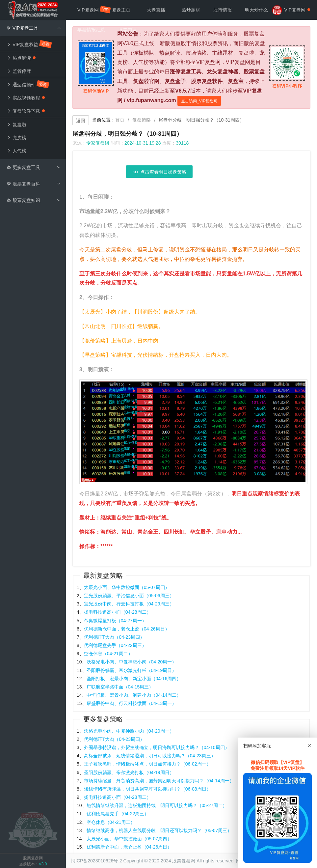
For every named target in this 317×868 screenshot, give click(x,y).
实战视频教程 (26, 98)
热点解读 (21, 58)
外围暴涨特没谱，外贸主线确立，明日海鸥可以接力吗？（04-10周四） (157, 747)
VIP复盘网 (91, 10)
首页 (120, 120)
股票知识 (127, 30)
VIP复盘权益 (29, 44)
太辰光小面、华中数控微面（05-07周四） (127, 587)
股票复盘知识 (34, 200)
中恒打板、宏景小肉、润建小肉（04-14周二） (134, 695)
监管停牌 (19, 71)
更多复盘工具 (34, 167)
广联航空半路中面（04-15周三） (120, 687)
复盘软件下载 (26, 111)
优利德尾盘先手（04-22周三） (115, 645)
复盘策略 (142, 120)
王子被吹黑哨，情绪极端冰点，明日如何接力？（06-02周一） (147, 764)
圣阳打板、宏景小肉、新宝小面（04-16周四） (134, 679)
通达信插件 (28, 84)
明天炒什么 (256, 10)
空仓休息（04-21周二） (108, 654)
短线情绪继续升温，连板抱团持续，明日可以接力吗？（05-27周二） (157, 805)
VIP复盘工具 (34, 28)
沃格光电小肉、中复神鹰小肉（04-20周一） (132, 662)
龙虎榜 (16, 138)
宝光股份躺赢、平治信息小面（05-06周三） (129, 596)
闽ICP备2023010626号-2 (96, 861)
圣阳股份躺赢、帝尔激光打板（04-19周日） (132, 670)
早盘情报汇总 (91, 30)
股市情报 (223, 10)
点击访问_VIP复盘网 (199, 101)
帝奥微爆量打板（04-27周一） (115, 621)
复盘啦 (16, 125)
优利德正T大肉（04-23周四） (114, 637)
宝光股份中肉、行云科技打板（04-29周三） (129, 604)
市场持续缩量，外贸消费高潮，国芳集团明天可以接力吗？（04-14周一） (159, 781)
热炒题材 (191, 10)
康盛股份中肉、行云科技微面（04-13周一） (132, 703)
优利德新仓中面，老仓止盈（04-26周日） (127, 629)
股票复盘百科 (34, 184)
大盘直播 (156, 10)
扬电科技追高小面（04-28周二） (118, 612)
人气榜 (16, 151)
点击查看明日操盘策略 (159, 172)
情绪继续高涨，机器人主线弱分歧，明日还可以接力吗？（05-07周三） (159, 830)
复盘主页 (121, 10)
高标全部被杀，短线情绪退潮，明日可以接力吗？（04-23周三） (150, 756)
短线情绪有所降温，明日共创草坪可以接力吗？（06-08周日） (147, 789)
